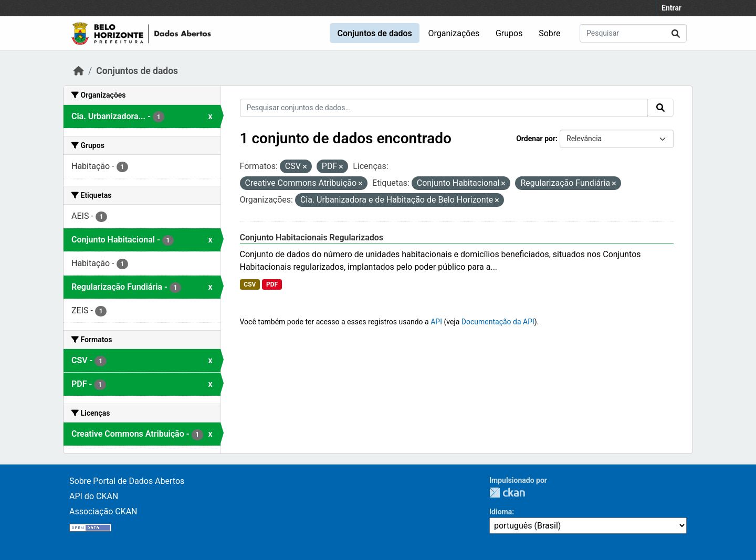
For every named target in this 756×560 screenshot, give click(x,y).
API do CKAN (94, 496)
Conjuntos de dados (374, 33)
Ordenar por (536, 139)
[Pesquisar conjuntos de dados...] (633, 33)
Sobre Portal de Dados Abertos (127, 481)
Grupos (509, 33)
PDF (272, 284)
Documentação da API (498, 322)
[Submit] (676, 33)
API (436, 322)
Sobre (549, 33)
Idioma (501, 512)
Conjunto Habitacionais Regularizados (312, 237)
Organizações (454, 33)
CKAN (507, 493)
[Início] (79, 71)
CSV (250, 284)
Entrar (671, 8)
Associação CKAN (103, 511)
